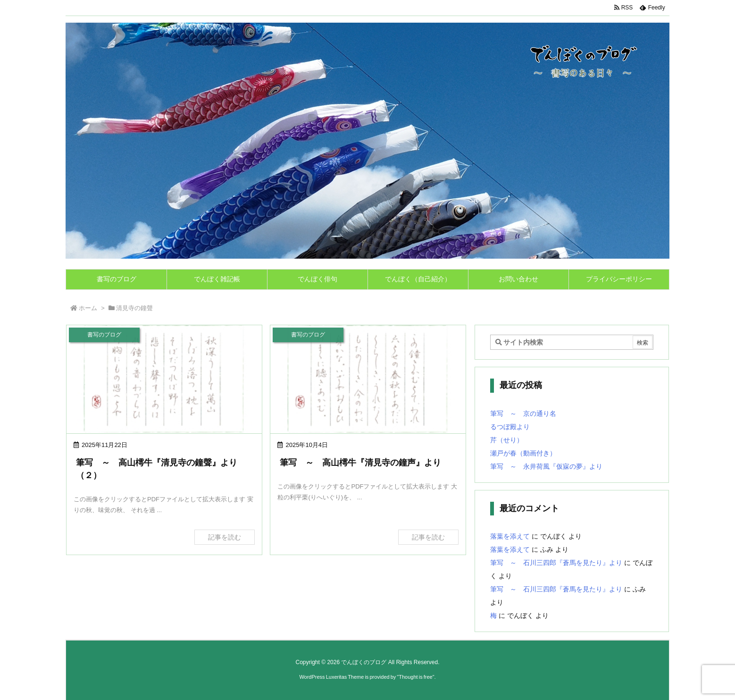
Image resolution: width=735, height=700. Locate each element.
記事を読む (225, 537)
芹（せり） (507, 440)
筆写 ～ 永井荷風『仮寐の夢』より (546, 466)
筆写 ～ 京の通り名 (523, 413)
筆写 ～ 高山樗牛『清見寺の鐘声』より (360, 463)
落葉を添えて (510, 536)
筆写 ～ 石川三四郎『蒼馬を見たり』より (556, 563)
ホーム (88, 308)
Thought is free (415, 677)
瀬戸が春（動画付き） (523, 453)
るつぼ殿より (510, 427)
